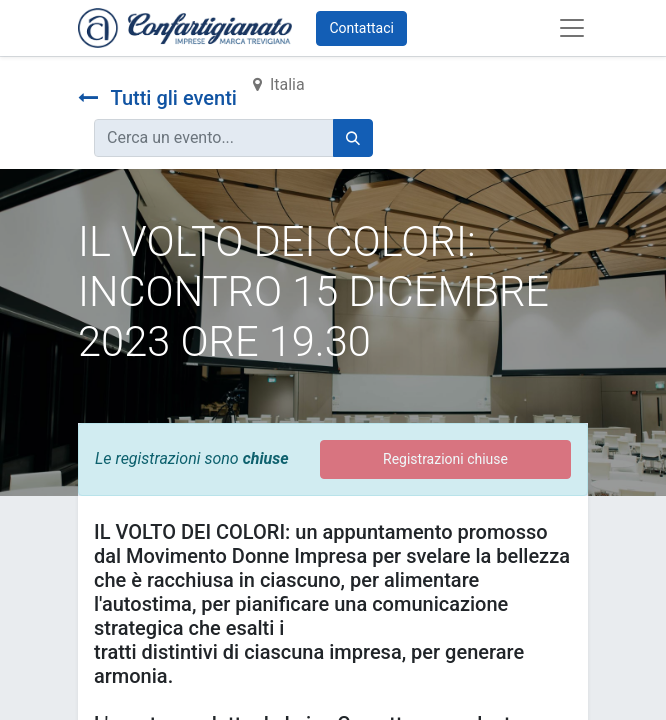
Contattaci (361, 28)
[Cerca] (353, 138)
